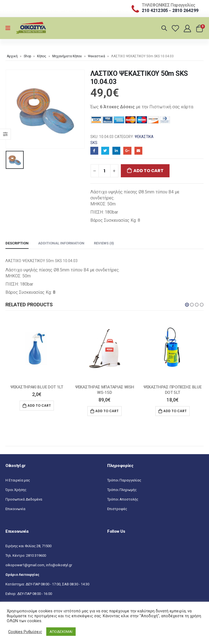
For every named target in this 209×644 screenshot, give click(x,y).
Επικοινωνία (15, 509)
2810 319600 (36, 556)
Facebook (94, 151)
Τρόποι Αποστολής (123, 500)
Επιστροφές (117, 509)
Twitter (105, 151)
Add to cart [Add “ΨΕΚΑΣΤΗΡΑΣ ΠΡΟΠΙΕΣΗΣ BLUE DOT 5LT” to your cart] (175, 411)
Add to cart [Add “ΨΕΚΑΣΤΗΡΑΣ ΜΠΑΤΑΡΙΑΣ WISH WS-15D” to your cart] (107, 411)
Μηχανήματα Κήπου (67, 56)
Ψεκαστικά (96, 56)
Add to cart (148, 171)
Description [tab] (17, 243)
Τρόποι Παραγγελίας (124, 480)
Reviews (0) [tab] (104, 243)
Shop (27, 56)
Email (138, 151)
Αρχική (12, 56)
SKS (94, 143)
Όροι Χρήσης (16, 490)
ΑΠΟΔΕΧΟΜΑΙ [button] (61, 632)
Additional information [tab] (61, 243)
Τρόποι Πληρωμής (122, 490)
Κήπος (42, 56)
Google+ (127, 151)
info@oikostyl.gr (59, 565)
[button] (187, 305)
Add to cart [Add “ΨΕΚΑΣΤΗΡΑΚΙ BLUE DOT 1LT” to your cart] (39, 405)
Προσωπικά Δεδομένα (24, 500)
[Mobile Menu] (10, 28)
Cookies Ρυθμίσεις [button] (25, 632)
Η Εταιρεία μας (18, 480)
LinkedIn (116, 151)
